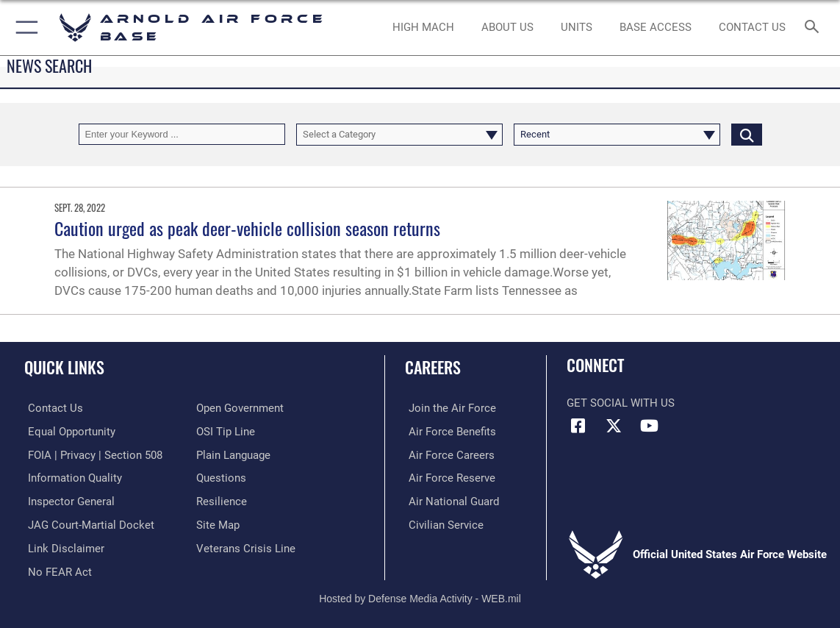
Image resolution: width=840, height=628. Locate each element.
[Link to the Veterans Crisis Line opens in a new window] (246, 546)
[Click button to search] (747, 134)
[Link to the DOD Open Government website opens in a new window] (240, 408)
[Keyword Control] (182, 134)
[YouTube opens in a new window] (649, 426)
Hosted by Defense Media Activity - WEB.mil (420, 596)
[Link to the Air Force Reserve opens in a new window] (448, 477)
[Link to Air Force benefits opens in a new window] (449, 431)
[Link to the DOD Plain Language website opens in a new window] (233, 454)
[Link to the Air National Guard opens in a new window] (450, 500)
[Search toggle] (814, 28)
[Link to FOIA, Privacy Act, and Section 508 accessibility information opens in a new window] (91, 454)
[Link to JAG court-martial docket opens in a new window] (87, 523)
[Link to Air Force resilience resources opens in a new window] (222, 500)
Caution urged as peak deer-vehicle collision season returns (247, 228)
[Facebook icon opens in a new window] (578, 426)
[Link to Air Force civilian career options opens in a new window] (442, 523)
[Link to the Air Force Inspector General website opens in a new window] (68, 500)
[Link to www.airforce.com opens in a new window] (449, 408)
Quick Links (64, 367)
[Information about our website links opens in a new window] (62, 546)
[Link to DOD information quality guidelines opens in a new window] (71, 477)
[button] (24, 28)
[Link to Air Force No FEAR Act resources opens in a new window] (56, 569)
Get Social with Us (621, 403)
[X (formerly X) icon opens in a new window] (614, 426)
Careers (433, 367)
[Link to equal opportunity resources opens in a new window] (68, 431)
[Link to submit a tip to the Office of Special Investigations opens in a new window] (226, 431)
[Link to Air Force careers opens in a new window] (448, 454)
